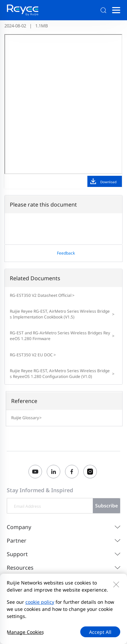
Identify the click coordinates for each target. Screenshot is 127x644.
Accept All (100, 632)
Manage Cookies (25, 632)
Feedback (66, 253)
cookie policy (40, 602)
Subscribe (107, 506)
